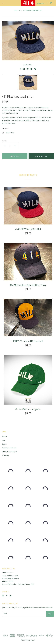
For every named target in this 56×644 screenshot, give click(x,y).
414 (20, 10)
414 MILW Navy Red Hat (28, 229)
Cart (4, 440)
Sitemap (5, 455)
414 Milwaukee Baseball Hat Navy (28, 285)
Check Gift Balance (9, 452)
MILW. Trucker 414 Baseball (28, 341)
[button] (3, 3)
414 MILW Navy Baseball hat (33, 10)
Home (16, 10)
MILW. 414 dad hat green (28, 409)
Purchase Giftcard (9, 448)
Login (4, 444)
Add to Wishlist (41, 156)
